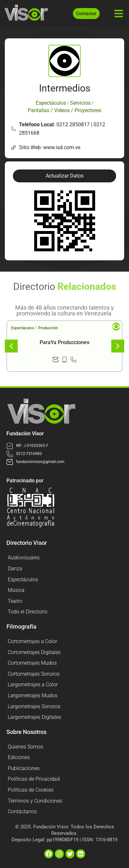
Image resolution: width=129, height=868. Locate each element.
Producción (48, 328)
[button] (64, 176)
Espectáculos (22, 328)
